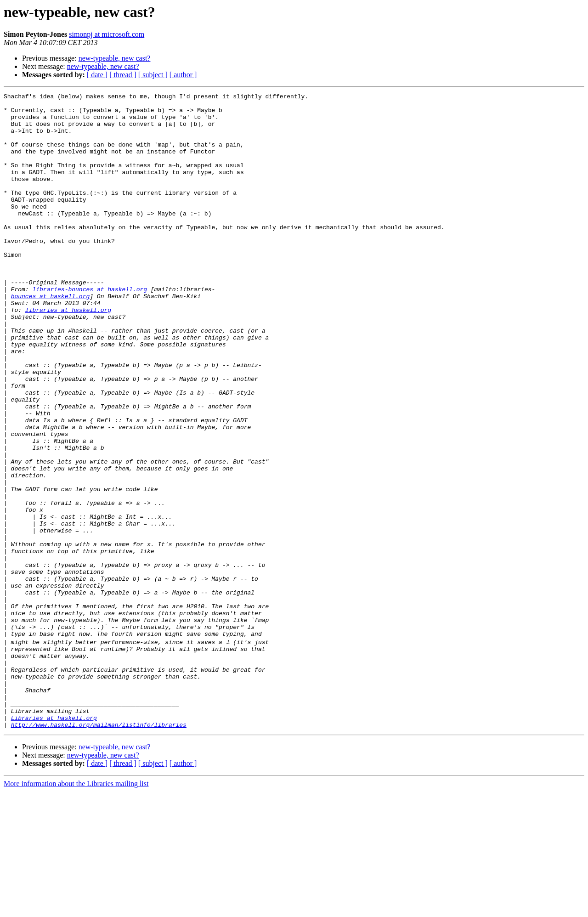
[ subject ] (153, 75)
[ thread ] (123, 75)
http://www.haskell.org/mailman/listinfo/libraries (99, 850)
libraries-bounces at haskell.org (90, 329)
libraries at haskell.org (68, 354)
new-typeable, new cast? (115, 58)
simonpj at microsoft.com (107, 34)
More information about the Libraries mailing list (76, 909)
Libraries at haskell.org (54, 842)
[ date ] (97, 75)
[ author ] (183, 75)
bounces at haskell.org (51, 337)
